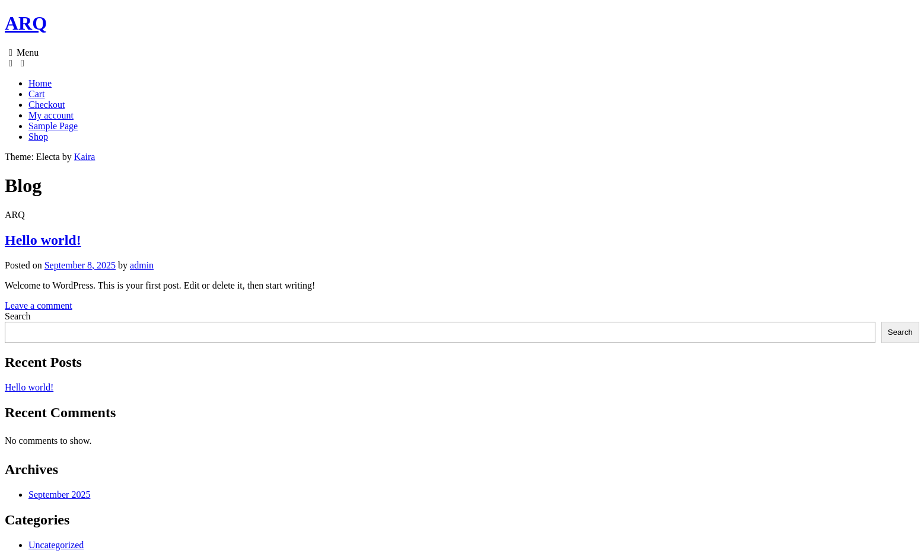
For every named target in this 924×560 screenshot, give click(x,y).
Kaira (85, 157)
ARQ (26, 23)
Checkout (47, 105)
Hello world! (43, 240)
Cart (37, 94)
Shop (38, 137)
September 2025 (59, 495)
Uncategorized (56, 545)
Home (40, 83)
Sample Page (53, 126)
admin (142, 265)
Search (18, 316)
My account (51, 115)
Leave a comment (39, 305)
